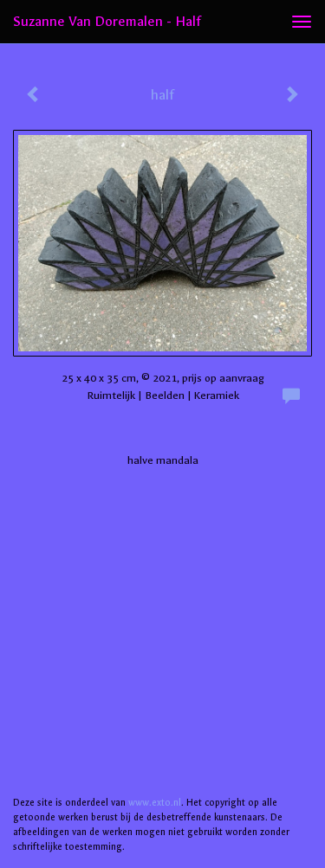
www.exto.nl (155, 803)
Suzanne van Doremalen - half (107, 21)
